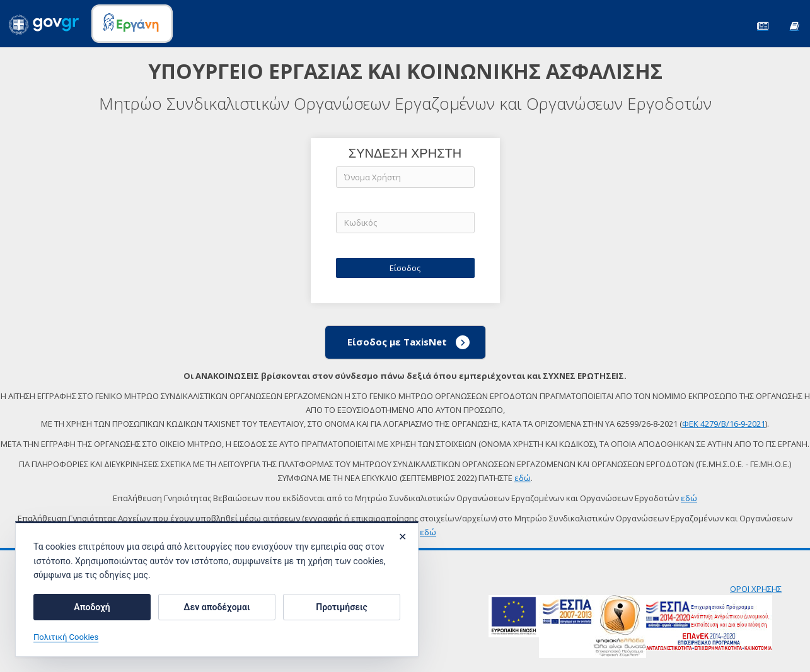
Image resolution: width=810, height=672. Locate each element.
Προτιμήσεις (341, 607)
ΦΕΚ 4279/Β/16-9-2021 (724, 424)
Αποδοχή (92, 607)
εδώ (523, 478)
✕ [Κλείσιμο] (402, 537)
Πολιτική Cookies (66, 637)
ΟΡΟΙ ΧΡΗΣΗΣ (756, 589)
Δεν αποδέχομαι (217, 607)
